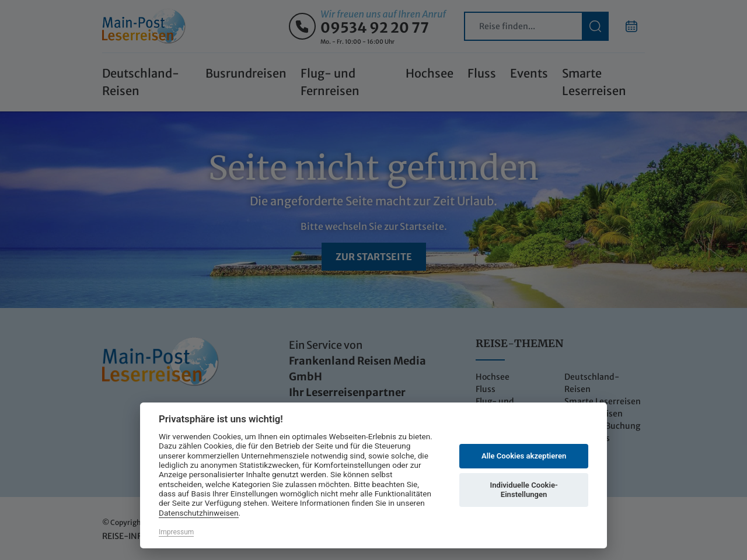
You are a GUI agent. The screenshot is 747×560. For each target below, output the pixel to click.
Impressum (176, 532)
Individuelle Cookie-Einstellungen (523, 490)
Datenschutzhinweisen (199, 513)
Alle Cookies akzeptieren (524, 456)
